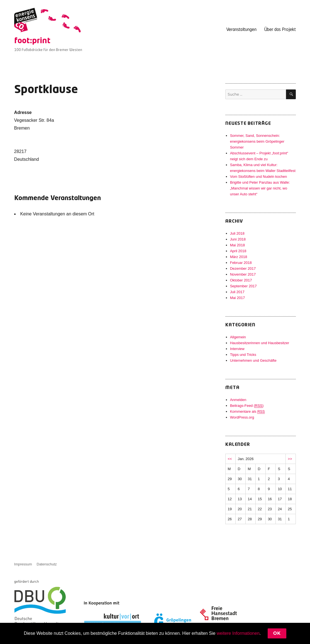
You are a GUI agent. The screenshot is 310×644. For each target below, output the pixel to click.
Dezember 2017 (243, 268)
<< (230, 459)
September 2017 (243, 286)
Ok (277, 633)
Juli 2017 (237, 292)
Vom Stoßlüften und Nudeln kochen (259, 177)
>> (290, 459)
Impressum (23, 564)
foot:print (32, 41)
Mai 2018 (237, 245)
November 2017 (243, 274)
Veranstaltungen (241, 30)
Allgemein (238, 337)
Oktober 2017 (241, 280)
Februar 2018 (241, 263)
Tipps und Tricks (243, 355)
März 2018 (239, 257)
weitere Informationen (238, 633)
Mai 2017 (237, 298)
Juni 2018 (238, 239)
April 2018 (238, 251)
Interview (237, 349)
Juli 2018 (237, 233)
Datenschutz (47, 564)
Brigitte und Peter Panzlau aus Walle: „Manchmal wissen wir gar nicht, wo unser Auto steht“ (260, 188)
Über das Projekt (280, 30)
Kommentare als (247, 412)
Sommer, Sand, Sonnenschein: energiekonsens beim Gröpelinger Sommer (257, 141)
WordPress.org (242, 417)
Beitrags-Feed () (247, 406)
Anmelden (238, 400)
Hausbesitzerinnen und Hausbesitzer (260, 343)
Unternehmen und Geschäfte (253, 360)
